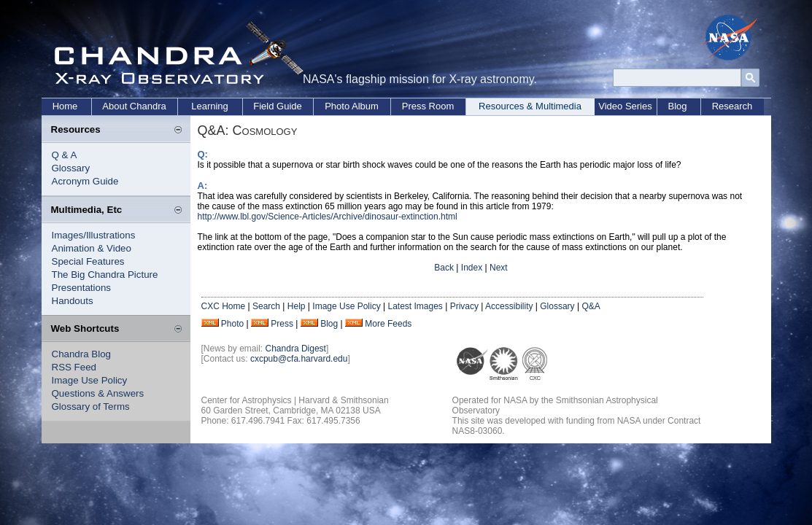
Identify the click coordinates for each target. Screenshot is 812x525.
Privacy (464, 306)
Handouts (73, 301)
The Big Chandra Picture (105, 275)
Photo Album (352, 106)
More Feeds (388, 324)
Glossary (71, 168)
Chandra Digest (296, 349)
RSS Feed (74, 367)
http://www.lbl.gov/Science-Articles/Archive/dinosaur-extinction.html (328, 217)
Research (732, 106)
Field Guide (277, 106)
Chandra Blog (82, 354)
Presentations (82, 288)
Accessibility (509, 306)
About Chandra (134, 106)
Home (65, 106)
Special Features (88, 261)
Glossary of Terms (91, 407)
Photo (232, 324)
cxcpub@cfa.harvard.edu (299, 359)
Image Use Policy (90, 380)
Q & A (65, 155)
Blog (677, 106)
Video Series (625, 106)
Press (282, 324)
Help (297, 306)
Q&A (591, 306)
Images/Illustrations (94, 235)
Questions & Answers (98, 393)
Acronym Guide (85, 181)
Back (444, 268)
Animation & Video (92, 248)
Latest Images (415, 306)
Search (266, 306)
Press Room (428, 106)
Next (499, 268)
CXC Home (224, 306)
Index (472, 268)
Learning (210, 106)
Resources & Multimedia (530, 106)
